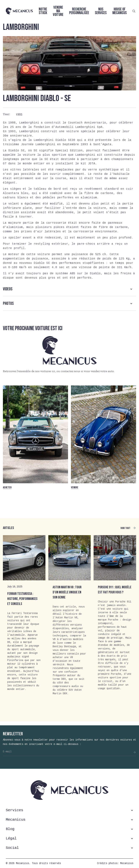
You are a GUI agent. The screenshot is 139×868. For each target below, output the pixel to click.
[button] (66, 86)
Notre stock (43, 11)
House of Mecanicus (120, 11)
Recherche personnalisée (79, 11)
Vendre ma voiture (58, 11)
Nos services (101, 11)
